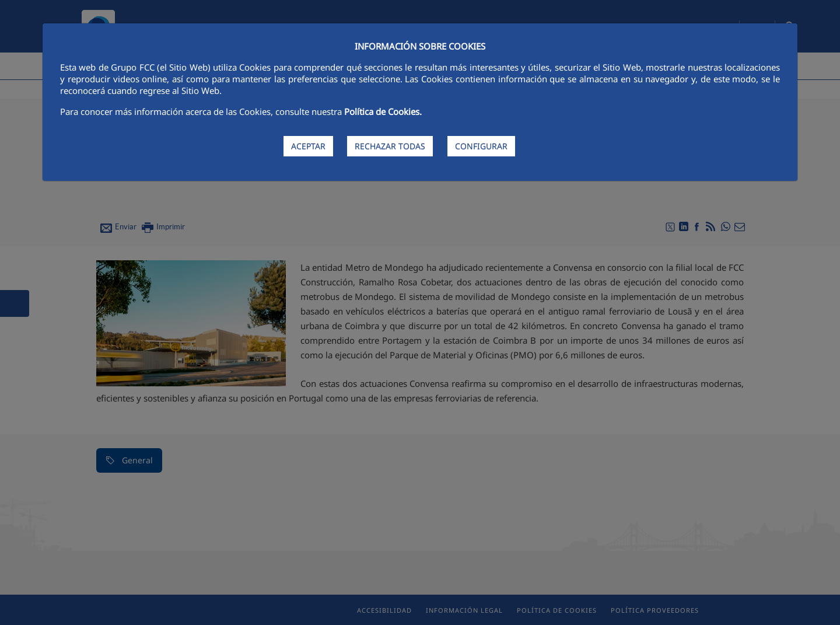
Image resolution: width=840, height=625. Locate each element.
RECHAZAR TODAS (390, 146)
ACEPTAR (308, 146)
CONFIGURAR (481, 146)
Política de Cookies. (383, 111)
